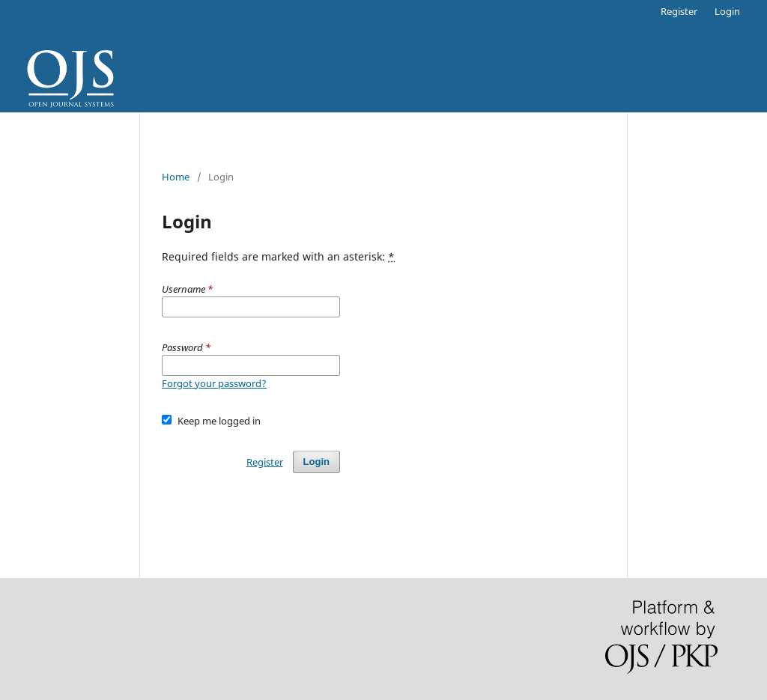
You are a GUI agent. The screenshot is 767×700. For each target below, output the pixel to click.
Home (176, 177)
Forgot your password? (214, 383)
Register (679, 11)
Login (727, 11)
